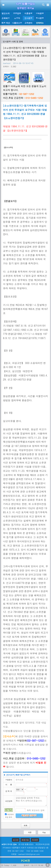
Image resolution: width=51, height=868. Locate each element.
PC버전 (35, 840)
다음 (44, 832)
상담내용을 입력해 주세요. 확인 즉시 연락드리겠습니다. (31, 801)
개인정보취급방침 (43, 844)
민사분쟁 (28, 18)
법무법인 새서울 (25, 8)
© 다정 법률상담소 (26, 844)
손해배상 (6, 18)
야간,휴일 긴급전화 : (23, 98)
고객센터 (28, 23)
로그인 (16, 840)
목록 (25, 826)
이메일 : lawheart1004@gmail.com (26, 854)
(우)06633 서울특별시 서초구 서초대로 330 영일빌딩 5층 (25, 848)
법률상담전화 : (18, 94)
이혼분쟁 (28, 13)
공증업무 (17, 13)
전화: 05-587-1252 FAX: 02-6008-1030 (25, 851)
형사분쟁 (40, 18)
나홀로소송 (17, 23)
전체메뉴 (40, 23)
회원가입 (25, 840)
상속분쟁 (40, 13)
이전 (30, 832)
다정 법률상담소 (26, 4)
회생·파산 (6, 23)
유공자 (17, 18)
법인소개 (6, 13)
